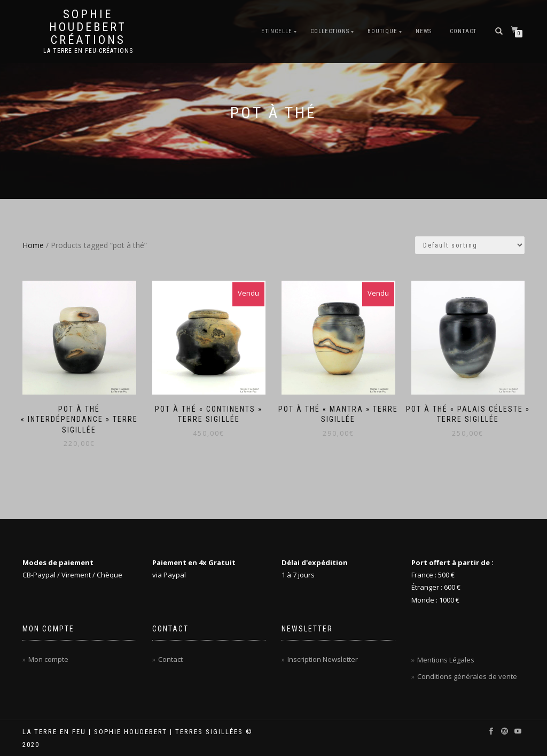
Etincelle (277, 31)
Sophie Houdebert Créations (88, 27)
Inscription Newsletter (323, 659)
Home (33, 245)
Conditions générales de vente (467, 676)
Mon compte (48, 659)
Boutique (382, 31)
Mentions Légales (446, 660)
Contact (463, 31)
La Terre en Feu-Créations (88, 51)
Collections (330, 31)
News (424, 31)
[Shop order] (470, 245)
